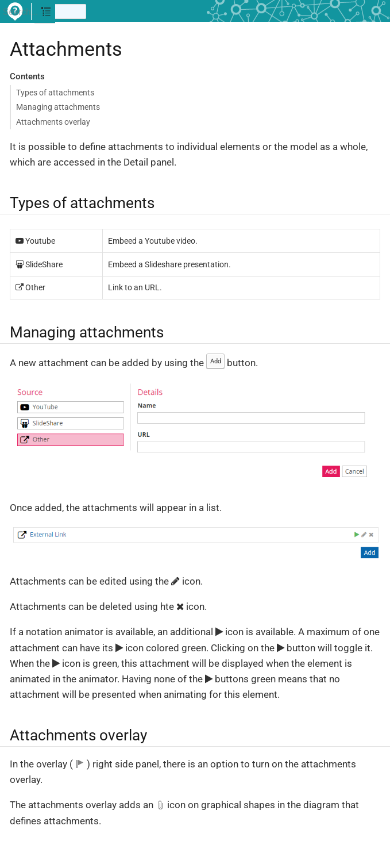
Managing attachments (58, 107)
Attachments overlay (53, 122)
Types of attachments (55, 93)
